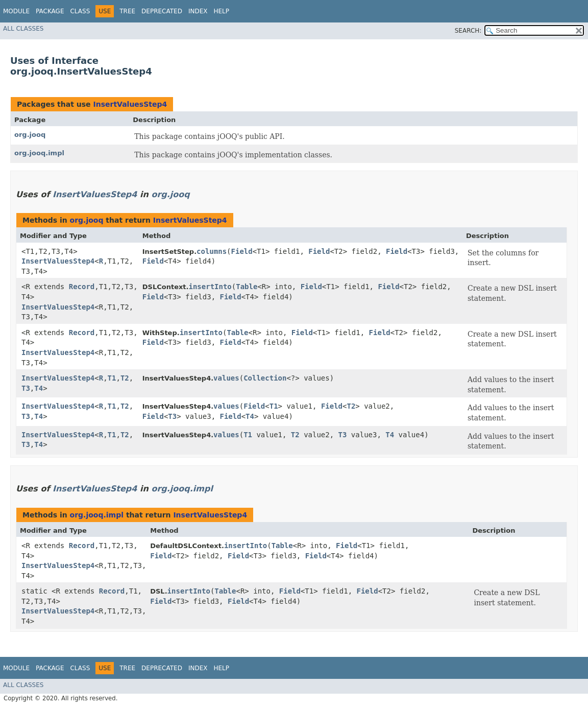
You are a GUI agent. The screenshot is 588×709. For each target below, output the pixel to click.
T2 (125, 378)
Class (80, 11)
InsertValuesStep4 (130, 104)
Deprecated (162, 11)
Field (242, 251)
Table (247, 287)
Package (50, 11)
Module (16, 11)
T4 (39, 388)
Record (82, 287)
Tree (127, 11)
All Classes (23, 29)
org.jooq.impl (39, 153)
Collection (265, 378)
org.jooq (30, 135)
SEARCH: (468, 31)
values (226, 378)
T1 (112, 378)
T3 (26, 388)
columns (212, 251)
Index (198, 11)
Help (221, 11)
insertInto (210, 287)
